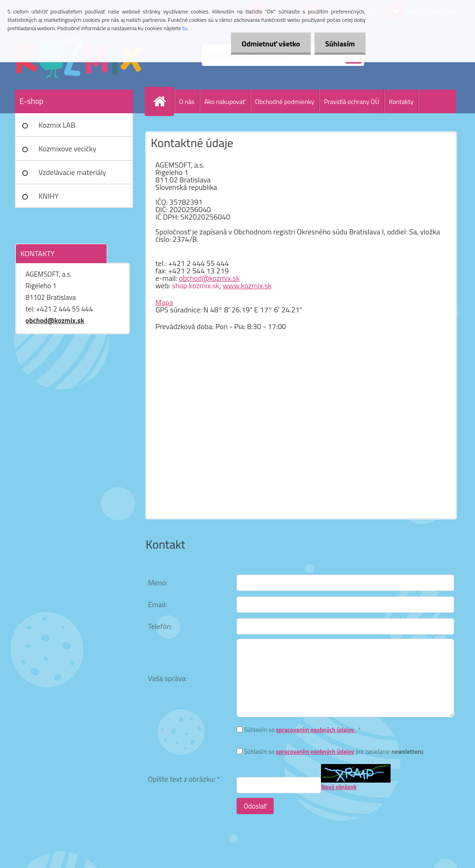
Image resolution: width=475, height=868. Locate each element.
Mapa (164, 302)
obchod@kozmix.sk (55, 321)
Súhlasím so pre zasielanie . (334, 751)
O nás (187, 101)
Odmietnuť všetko (268, 44)
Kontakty (401, 101)
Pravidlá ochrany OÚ (351, 101)
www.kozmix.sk (247, 285)
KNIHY (48, 196)
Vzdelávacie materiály (72, 172)
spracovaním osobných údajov (316, 730)
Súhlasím (339, 44)
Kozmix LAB (57, 125)
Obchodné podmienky (285, 101)
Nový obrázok (339, 787)
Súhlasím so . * (302, 730)
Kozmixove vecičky (67, 149)
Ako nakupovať (225, 101)
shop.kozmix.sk (196, 285)
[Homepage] (163, 101)
